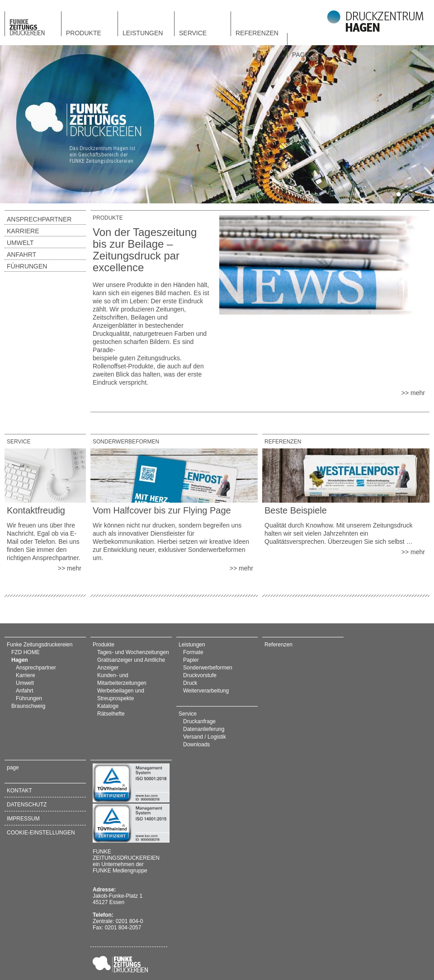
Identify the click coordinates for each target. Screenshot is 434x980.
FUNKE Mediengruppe (120, 871)
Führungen (27, 266)
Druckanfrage (199, 721)
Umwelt (20, 243)
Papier (191, 660)
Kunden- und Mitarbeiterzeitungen (122, 679)
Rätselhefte (111, 714)
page (301, 54)
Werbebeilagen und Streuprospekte (121, 695)
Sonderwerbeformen (208, 668)
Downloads (196, 744)
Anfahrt (21, 254)
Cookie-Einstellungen (41, 833)
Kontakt (19, 791)
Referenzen (257, 33)
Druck (190, 683)
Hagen (20, 660)
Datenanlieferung (204, 729)
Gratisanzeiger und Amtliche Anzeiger (131, 664)
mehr (418, 393)
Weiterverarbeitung (206, 691)
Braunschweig (28, 706)
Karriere (23, 231)
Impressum (23, 819)
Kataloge (108, 706)
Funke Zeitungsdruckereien (40, 645)
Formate (193, 652)
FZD (33, 24)
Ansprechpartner (39, 219)
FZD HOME (26, 652)
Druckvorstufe (200, 675)
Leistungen (143, 33)
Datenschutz (27, 805)
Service (193, 33)
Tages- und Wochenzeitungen (133, 652)
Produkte (84, 33)
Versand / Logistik (205, 737)
